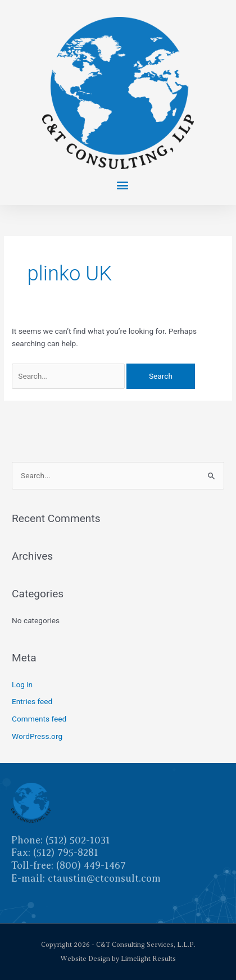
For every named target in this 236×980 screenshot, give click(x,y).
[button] (122, 185)
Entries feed (32, 701)
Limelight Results (148, 959)
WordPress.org (37, 736)
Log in (22, 684)
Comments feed (39, 719)
